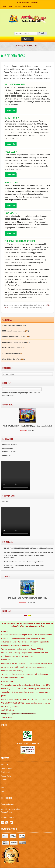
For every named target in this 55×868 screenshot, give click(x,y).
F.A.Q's (4, 784)
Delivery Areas (7, 768)
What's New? (8, 405)
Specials (6, 576)
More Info (11, 110)
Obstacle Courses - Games (13, 348)
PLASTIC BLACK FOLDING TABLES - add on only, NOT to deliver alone (29, 552)
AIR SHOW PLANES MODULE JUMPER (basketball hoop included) (28, 426)
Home (5, 7)
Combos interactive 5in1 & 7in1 (15, 337)
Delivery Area (32, 46)
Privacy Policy (6, 776)
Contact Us (6, 455)
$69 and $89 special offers (14, 325)
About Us (5, 764)
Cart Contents (28, 6)
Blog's (3, 787)
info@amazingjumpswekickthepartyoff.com (18, 714)
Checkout (18, 6)
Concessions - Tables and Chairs (16, 342)
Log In (11, 6)
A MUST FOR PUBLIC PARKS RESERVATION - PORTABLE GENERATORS (24, 557)
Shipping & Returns (9, 445)
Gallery (4, 780)
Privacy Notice (8, 448)
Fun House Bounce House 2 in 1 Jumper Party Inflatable (23, 562)
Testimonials (6, 772)
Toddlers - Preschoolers (12, 353)
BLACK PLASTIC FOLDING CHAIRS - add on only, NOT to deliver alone (29, 548)
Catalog (20, 46)
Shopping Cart (9, 496)
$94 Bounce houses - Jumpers (15, 331)
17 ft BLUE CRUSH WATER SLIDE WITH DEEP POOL (27, 598)
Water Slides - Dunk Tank (13, 359)
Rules (3, 791)
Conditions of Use (9, 452)
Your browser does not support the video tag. (16, 476)
